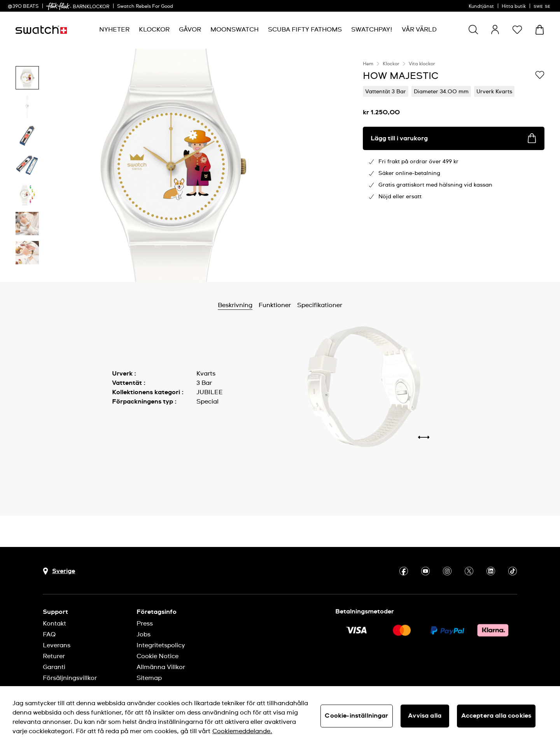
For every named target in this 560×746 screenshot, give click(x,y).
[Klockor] (154, 30)
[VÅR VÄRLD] (419, 30)
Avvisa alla (425, 716)
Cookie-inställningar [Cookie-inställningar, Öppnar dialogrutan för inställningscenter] (356, 716)
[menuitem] (114, 30)
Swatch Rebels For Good (145, 7)
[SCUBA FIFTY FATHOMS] (305, 30)
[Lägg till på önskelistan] (540, 75)
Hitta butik (514, 7)
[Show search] (473, 30)
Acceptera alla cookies (496, 716)
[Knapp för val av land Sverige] (59, 571)
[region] (454, 165)
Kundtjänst (481, 7)
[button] (517, 30)
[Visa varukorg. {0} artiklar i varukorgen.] (540, 30)
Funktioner (275, 305)
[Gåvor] (190, 30)
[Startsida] (41, 30)
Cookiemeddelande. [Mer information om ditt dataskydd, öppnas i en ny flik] (242, 731)
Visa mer (125, 419)
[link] (58, 6)
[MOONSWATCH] (234, 30)
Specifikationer (320, 305)
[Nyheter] (114, 30)
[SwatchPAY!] (372, 30)
